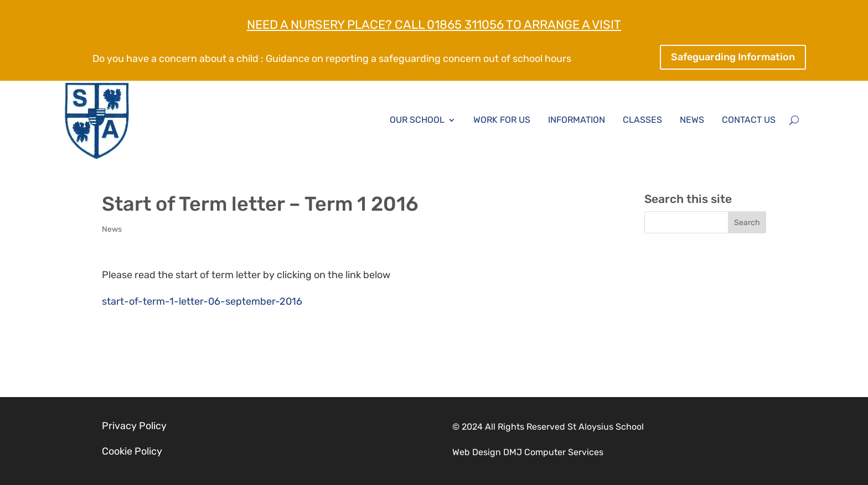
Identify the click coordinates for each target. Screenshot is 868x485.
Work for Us (502, 120)
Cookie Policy (132, 451)
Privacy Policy (134, 426)
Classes (642, 120)
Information (577, 120)
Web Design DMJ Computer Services (528, 452)
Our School (417, 120)
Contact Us (749, 120)
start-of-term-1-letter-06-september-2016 (202, 301)
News (692, 120)
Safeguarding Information (733, 57)
